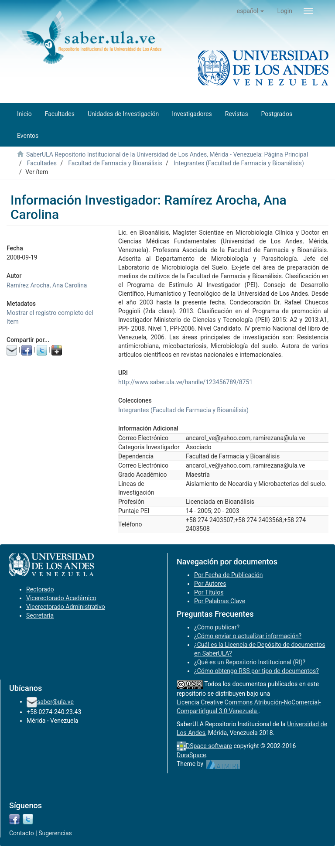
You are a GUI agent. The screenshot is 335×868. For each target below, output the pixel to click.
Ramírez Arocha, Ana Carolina (47, 285)
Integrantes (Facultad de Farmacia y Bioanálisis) (239, 163)
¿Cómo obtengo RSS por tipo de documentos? (256, 671)
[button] (251, 11)
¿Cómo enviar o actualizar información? (248, 636)
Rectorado (40, 589)
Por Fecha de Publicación (229, 575)
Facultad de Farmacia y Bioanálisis (115, 163)
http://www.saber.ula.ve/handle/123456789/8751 (185, 382)
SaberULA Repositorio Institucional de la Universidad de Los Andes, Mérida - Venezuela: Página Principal (167, 154)
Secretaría (40, 615)
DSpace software (209, 746)
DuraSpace (191, 755)
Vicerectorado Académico (61, 598)
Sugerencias (55, 833)
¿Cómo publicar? (217, 627)
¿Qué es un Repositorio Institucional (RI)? (250, 662)
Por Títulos (209, 592)
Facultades (42, 163)
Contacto (22, 833)
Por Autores (210, 584)
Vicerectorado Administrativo (66, 607)
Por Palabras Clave (220, 601)
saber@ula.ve (55, 701)
